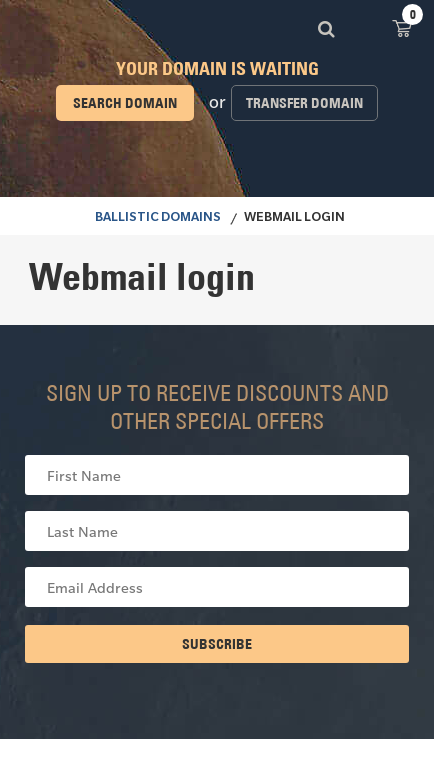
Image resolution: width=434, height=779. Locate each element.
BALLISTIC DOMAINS (158, 219)
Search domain (125, 103)
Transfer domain (304, 103)
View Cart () (402, 27)
